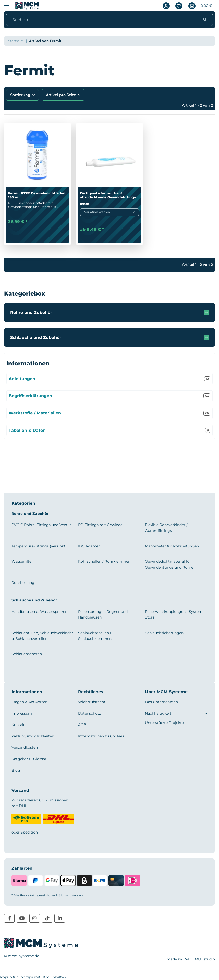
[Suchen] (104, 20)
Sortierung (20, 95)
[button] (166, 6)
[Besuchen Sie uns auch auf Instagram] (35, 918)
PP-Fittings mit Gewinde (100, 525)
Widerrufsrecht (92, 702)
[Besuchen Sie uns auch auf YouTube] (22, 918)
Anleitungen (110, 379)
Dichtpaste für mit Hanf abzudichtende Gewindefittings (108, 195)
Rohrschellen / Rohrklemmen (104, 561)
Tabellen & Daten (110, 430)
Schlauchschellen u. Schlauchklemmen (96, 636)
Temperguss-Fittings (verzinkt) (39, 546)
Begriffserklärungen (110, 396)
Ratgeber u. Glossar (29, 759)
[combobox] (110, 212)
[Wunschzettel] (179, 6)
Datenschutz (89, 713)
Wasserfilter (22, 561)
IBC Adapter (89, 546)
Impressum (22, 713)
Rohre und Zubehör (31, 312)
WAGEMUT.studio (199, 959)
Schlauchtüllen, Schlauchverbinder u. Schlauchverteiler (42, 636)
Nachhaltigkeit (158, 713)
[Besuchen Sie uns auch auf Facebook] (9, 918)
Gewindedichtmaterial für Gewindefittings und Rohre (169, 564)
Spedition (29, 832)
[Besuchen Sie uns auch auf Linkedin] (60, 918)
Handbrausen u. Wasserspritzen (39, 612)
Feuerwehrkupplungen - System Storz (174, 614)
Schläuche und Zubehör (36, 337)
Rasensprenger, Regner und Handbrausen (103, 614)
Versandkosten (25, 747)
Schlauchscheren (27, 654)
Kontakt (19, 725)
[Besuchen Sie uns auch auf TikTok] (47, 918)
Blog (16, 770)
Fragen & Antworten (29, 702)
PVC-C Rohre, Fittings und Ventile (42, 525)
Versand (78, 895)
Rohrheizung (23, 583)
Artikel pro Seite (61, 95)
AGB (82, 725)
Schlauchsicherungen (164, 633)
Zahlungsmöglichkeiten (33, 736)
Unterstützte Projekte (164, 723)
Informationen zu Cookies (101, 736)
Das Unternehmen (161, 702)
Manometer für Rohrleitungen (172, 546)
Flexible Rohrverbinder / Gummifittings (166, 528)
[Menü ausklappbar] (7, 3)
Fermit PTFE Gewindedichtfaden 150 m (37, 195)
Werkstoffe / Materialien (110, 413)
